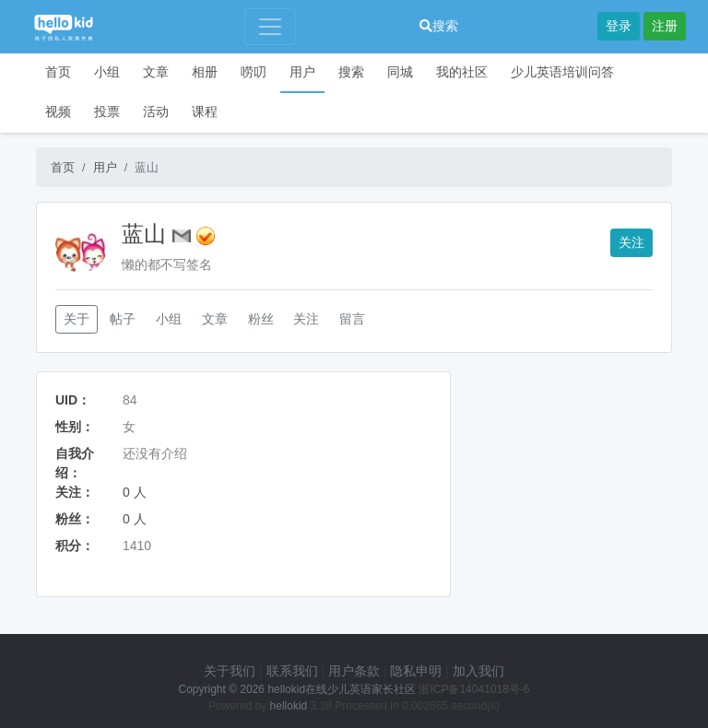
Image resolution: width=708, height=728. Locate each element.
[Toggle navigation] (270, 27)
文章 (156, 72)
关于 (77, 319)
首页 (58, 72)
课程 (205, 112)
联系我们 (292, 671)
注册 (665, 26)
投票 (107, 112)
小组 (107, 72)
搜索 (439, 26)
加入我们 (478, 671)
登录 (619, 26)
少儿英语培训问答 (562, 72)
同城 (400, 72)
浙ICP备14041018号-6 (474, 689)
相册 (205, 72)
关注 (631, 242)
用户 (302, 72)
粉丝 (261, 319)
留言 (352, 319)
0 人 (135, 492)
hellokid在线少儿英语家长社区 (342, 689)
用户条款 (354, 671)
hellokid (289, 706)
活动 (156, 112)
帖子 (123, 319)
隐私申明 (416, 671)
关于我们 (230, 671)
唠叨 (254, 72)
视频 (58, 112)
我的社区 (462, 72)
